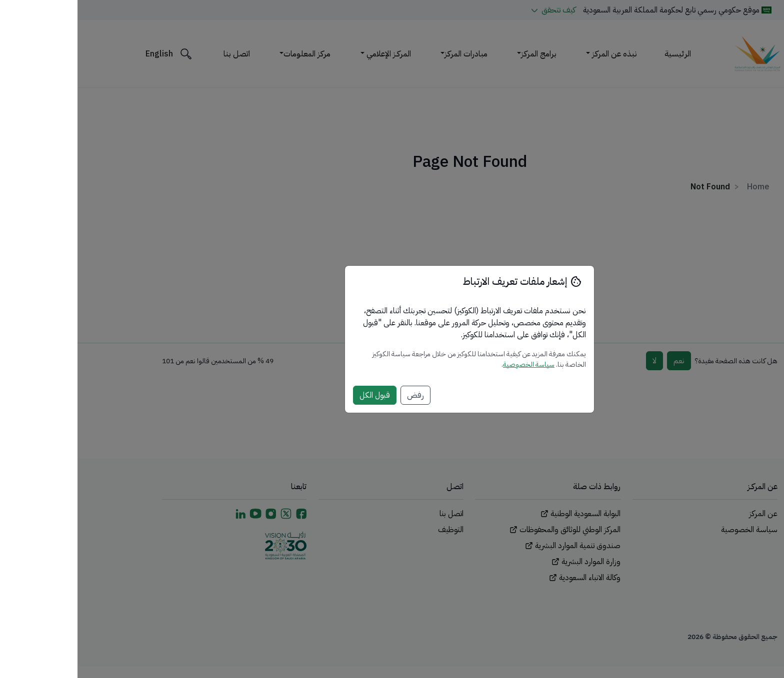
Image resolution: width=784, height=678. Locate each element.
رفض (338, 395)
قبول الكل (297, 395)
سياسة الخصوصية (451, 364)
